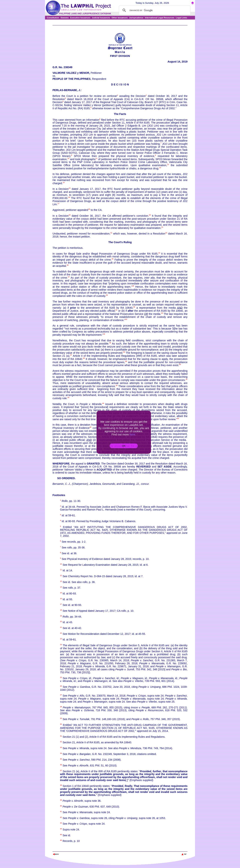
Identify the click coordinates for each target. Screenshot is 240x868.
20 (150, 215)
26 (68, 265)
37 (71, 355)
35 (110, 343)
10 (68, 158)
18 (89, 209)
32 (162, 313)
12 (168, 164)
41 (187, 379)
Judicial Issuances (101, 18)
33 (126, 319)
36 (124, 352)
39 (126, 361)
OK (124, 446)
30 (134, 307)
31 (116, 310)
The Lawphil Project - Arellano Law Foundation (72, 849)
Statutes (65, 18)
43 (68, 397)
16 (69, 197)
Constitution (53, 18)
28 (133, 286)
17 (58, 204)
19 (70, 215)
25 (112, 259)
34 (104, 334)
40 (180, 364)
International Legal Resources (159, 18)
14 (64, 182)
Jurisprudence (136, 18)
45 (178, 419)
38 (84, 358)
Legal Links (182, 18)
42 (117, 385)
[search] (154, 10)
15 (70, 188)
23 (166, 233)
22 (111, 233)
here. (133, 434)
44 (103, 403)
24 (159, 253)
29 (107, 295)
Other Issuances (120, 18)
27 (69, 277)
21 (162, 227)
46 (91, 427)
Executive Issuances (80, 18)
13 (160, 168)
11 (96, 158)
